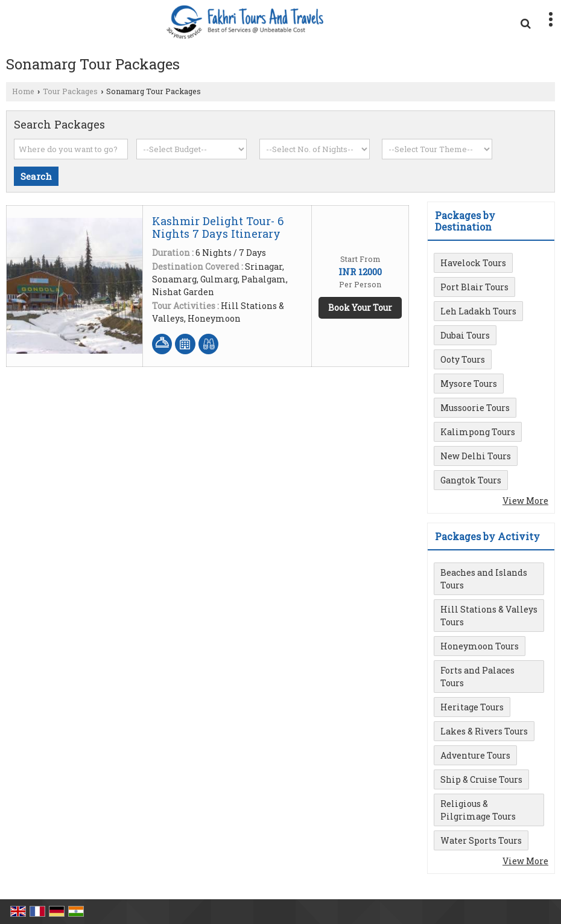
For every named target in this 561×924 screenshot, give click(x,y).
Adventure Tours (475, 755)
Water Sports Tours (481, 840)
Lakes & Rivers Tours (484, 731)
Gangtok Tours (471, 480)
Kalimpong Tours (478, 432)
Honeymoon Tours (480, 646)
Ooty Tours (463, 359)
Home (23, 91)
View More (525, 501)
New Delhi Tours (476, 456)
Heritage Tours (472, 707)
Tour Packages (70, 91)
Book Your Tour (360, 307)
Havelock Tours (473, 263)
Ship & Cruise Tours (481, 779)
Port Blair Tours (474, 287)
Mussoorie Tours (475, 408)
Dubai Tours (465, 335)
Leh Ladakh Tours (478, 311)
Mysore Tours (469, 384)
